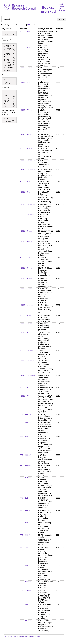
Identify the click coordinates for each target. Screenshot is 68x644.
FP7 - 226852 (25, 566)
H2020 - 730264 (26, 258)
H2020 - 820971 (26, 315)
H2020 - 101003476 (28, 324)
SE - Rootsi (7, 67)
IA (4, 103)
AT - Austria (7, 45)
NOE (5, 105)
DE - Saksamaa (8, 48)
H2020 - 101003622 (28, 350)
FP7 (5, 33)
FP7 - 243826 (25, 523)
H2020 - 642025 (26, 289)
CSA (5, 97)
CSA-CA (6, 98)
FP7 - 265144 (25, 605)
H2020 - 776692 (26, 396)
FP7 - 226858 (25, 590)
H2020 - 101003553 (28, 215)
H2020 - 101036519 (28, 305)
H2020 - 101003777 (28, 82)
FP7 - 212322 (25, 478)
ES (45, 25)
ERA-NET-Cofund (7, 101)
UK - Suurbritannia (8, 70)
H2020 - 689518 (26, 268)
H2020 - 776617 (26, 110)
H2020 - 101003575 (28, 169)
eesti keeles (62, 5)
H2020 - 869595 (26, 134)
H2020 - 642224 (26, 231)
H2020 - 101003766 (28, 204)
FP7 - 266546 (25, 423)
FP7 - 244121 (25, 547)
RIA (5, 106)
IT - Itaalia (7, 61)
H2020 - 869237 (26, 48)
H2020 (6, 35)
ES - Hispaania (7, 52)
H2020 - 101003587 (28, 361)
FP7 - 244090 (25, 582)
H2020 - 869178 (26, 31)
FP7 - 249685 (25, 437)
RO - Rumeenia (8, 66)
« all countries (7, 122)
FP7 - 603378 (25, 535)
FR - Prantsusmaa (8, 57)
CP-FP (6, 94)
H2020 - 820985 (26, 278)
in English (62, 9)
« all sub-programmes (7, 83)
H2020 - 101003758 (28, 161)
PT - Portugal (8, 64)
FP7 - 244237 (25, 455)
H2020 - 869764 (26, 241)
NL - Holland (7, 63)
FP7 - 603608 (25, 465)
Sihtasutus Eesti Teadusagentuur (16, 636)
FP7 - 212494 (25, 498)
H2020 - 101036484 (28, 375)
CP (5, 92)
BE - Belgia (7, 47)
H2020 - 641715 (26, 387)
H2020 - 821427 (26, 332)
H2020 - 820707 (26, 148)
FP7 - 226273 (25, 621)
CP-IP (6, 95)
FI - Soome (7, 55)
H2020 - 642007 (26, 192)
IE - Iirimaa (7, 59)
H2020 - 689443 (26, 182)
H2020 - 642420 (26, 68)
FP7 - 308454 (25, 510)
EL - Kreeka (7, 50)
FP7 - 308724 (25, 414)
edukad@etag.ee (35, 636)
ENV (29, 25)
